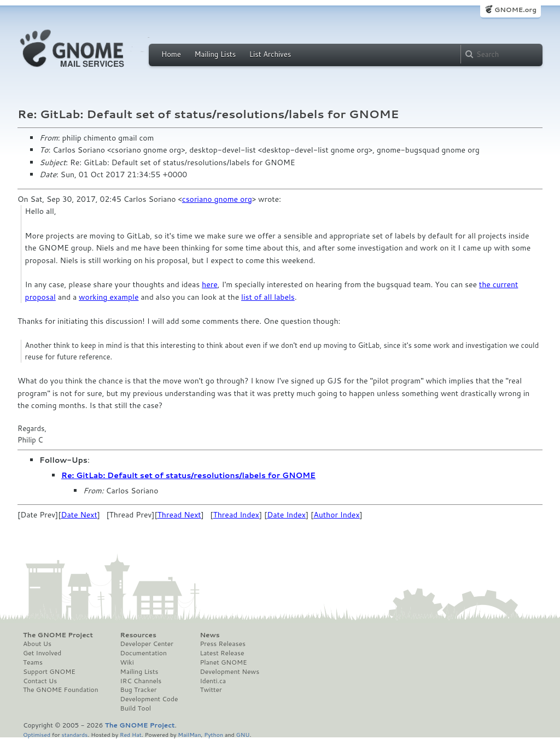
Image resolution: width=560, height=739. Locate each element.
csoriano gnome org (217, 199)
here (210, 284)
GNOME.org (515, 10)
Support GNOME (49, 672)
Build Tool (136, 708)
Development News (229, 672)
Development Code (149, 699)
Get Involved (42, 653)
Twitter (211, 690)
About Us (37, 644)
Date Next (79, 515)
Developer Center (147, 644)
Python (214, 734)
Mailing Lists (215, 54)
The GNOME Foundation (61, 690)
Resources (138, 635)
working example (109, 297)
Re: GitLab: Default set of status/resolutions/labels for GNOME (188, 475)
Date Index (286, 515)
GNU (243, 734)
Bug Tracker (139, 690)
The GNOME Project (58, 635)
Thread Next (179, 515)
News (209, 635)
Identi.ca (213, 681)
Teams (33, 662)
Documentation (144, 653)
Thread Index (236, 515)
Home (171, 54)
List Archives (270, 54)
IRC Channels (141, 681)
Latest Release (222, 653)
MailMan (189, 734)
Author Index (336, 515)
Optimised (37, 734)
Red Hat (131, 734)
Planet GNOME (223, 662)
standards (74, 734)
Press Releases (222, 644)
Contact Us (40, 681)
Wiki (127, 662)
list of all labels (268, 297)
